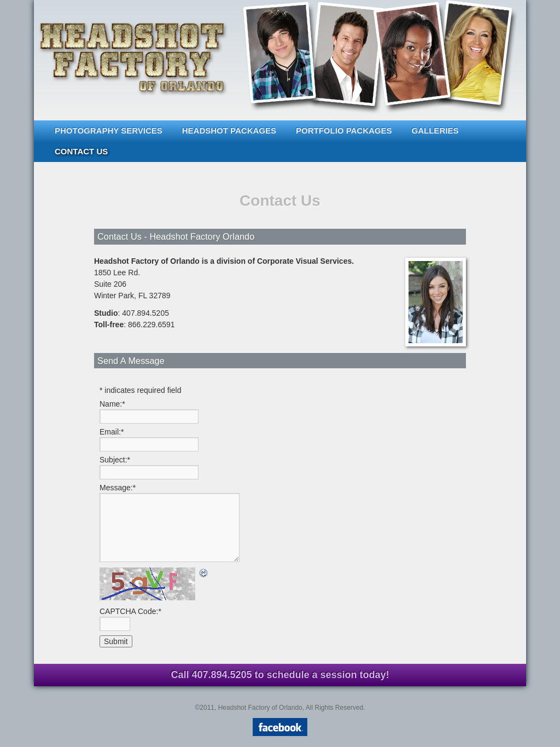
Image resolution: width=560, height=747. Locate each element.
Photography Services (109, 131)
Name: (112, 404)
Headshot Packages (229, 131)
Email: (112, 432)
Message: (118, 488)
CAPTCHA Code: (130, 611)
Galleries (435, 131)
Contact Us (81, 151)
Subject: (115, 460)
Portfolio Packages (344, 131)
